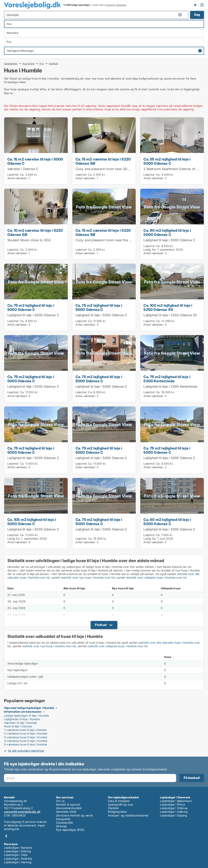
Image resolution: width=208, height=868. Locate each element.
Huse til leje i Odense (18, 726)
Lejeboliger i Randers (18, 848)
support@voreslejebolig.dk (22, 812)
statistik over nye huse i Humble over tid (88, 578)
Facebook (6, 836)
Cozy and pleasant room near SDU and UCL (110, 169)
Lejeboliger (11, 63)
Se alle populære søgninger (26, 751)
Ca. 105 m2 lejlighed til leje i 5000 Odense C (32, 522)
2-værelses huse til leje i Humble (26, 733)
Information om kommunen (23, 712)
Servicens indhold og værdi (74, 815)
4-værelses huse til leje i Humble (26, 741)
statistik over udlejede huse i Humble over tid (156, 578)
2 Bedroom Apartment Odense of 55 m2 (175, 169)
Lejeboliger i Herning (18, 862)
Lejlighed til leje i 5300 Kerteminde (170, 386)
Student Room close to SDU (29, 240)
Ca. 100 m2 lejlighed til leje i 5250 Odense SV (168, 307)
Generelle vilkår (66, 812)
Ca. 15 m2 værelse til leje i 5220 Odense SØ (103, 161)
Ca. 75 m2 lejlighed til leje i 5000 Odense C (31, 307)
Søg (197, 15)
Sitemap (61, 826)
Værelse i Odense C (23, 169)
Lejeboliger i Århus (172, 804)
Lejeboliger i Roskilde (18, 859)
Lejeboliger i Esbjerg (174, 815)
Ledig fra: (150, 250)
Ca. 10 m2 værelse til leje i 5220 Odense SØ (35, 232)
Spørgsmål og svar (121, 804)
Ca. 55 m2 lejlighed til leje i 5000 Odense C (167, 161)
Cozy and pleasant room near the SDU (106, 240)
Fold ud (101, 625)
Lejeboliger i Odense (174, 808)
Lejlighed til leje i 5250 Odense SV (170, 315)
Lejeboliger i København (176, 801)
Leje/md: (14, 175)
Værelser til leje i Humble (20, 723)
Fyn (42, 63)
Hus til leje (28, 63)
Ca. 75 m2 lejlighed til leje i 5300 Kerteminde (167, 379)
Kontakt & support (68, 804)
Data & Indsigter (119, 801)
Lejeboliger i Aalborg (174, 812)
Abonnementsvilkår (69, 808)
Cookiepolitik (65, 823)
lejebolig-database (116, 5)
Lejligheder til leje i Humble (22, 719)
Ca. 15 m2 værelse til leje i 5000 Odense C (35, 161)
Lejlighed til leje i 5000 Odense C (169, 240)
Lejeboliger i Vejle (16, 855)
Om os (60, 801)
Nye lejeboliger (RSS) (70, 830)
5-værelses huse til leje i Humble (26, 744)
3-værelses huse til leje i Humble (26, 737)
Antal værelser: (18, 178)
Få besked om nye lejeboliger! (195, 5)
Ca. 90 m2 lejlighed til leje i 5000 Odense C (167, 232)
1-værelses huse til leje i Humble (25, 730)
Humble (53, 64)
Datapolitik (63, 819)
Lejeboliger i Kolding (17, 851)
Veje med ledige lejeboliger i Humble (29, 708)
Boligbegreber (118, 812)
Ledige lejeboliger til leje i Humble (26, 716)
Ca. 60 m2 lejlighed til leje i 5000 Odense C (167, 522)
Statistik (113, 808)
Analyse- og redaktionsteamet (128, 815)
